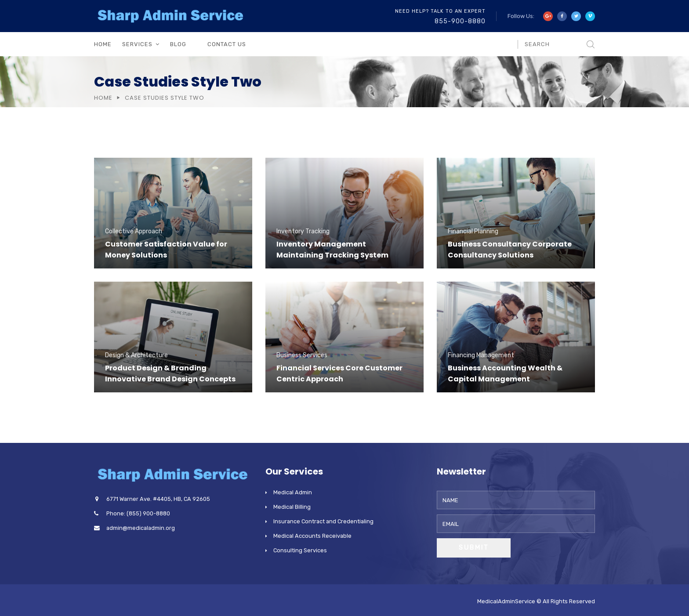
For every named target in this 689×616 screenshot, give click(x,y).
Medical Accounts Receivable (312, 536)
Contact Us (227, 44)
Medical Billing (292, 507)
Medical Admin (293, 492)
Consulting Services (300, 550)
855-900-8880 (460, 21)
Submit (474, 547)
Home (103, 44)
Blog (178, 44)
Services (137, 44)
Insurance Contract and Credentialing (323, 521)
